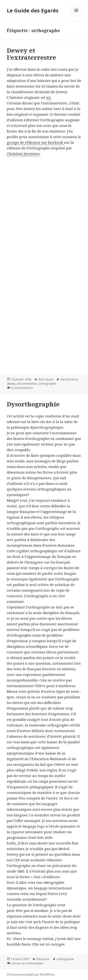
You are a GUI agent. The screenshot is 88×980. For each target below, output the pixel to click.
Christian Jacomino (23, 154)
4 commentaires (22, 388)
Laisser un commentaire (27, 963)
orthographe (47, 384)
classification (69, 379)
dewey (11, 384)
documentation (27, 384)
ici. (49, 97)
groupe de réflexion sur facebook (35, 142)
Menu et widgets (76, 15)
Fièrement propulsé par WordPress (31, 974)
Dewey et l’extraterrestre (31, 54)
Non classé (46, 379)
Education (43, 959)
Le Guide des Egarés (33, 10)
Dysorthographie (33, 404)
